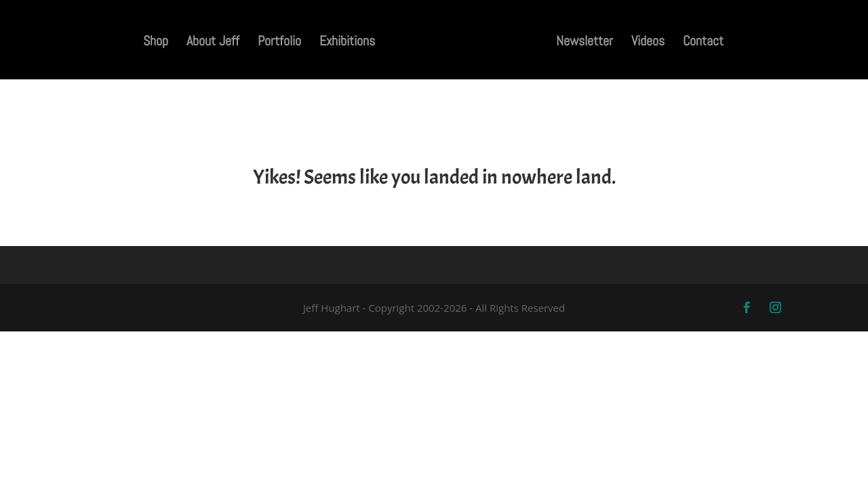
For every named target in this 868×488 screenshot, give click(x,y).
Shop (153, 43)
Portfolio (277, 43)
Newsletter (587, 43)
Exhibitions (344, 43)
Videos (651, 43)
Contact (706, 43)
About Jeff (210, 43)
